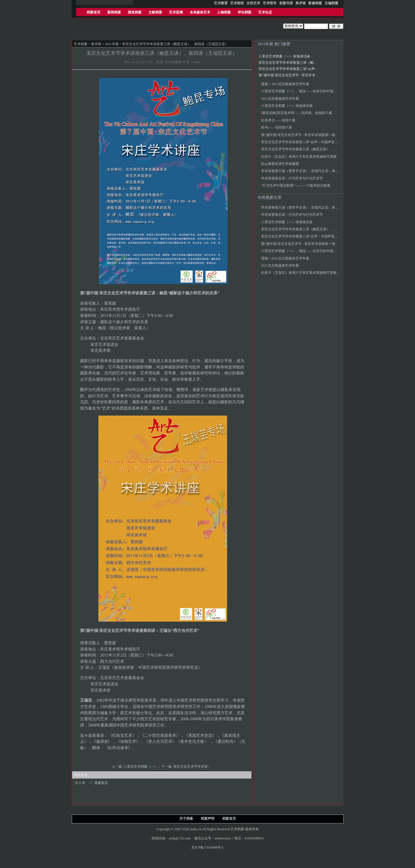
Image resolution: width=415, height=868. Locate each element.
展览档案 (135, 12)
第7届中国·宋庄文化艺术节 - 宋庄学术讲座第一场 (296, 75)
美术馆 (96, 44)
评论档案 (245, 12)
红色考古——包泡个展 (278, 120)
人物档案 (224, 12)
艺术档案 (81, 44)
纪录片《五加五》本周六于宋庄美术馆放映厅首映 (299, 157)
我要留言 (101, 783)
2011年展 (112, 44)
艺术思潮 (176, 12)
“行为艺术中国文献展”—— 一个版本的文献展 (296, 185)
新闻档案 (114, 12)
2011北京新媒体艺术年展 (280, 99)
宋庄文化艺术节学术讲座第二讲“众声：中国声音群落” (300, 69)
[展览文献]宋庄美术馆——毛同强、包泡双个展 (297, 113)
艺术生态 (265, 12)
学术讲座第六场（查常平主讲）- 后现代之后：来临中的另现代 (308, 171)
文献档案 (155, 12)
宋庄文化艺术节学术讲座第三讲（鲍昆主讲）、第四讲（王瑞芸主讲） (312, 63)
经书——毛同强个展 (277, 127)
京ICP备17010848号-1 (207, 847)
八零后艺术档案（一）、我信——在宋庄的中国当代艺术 (304, 91)
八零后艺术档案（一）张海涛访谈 (284, 56)
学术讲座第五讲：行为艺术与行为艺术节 (292, 178)
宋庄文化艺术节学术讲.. (192, 767)
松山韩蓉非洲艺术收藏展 (280, 164)
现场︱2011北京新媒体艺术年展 (285, 84)
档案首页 (94, 12)
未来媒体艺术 (200, 12)
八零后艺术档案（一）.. (142, 767)
